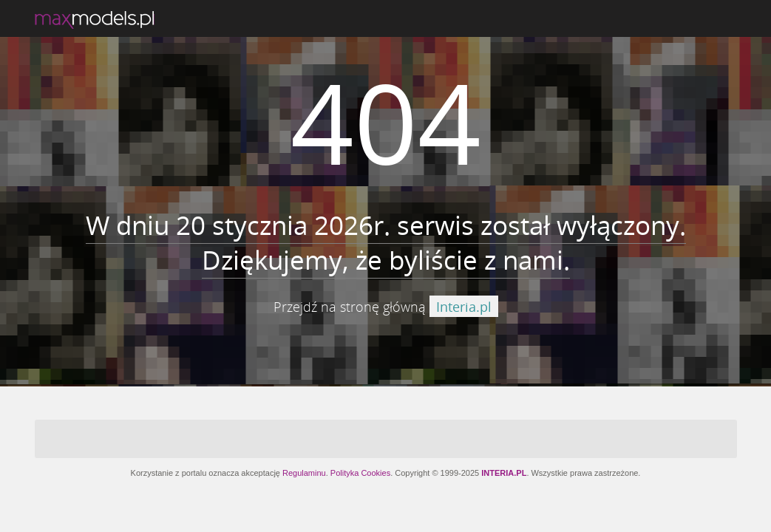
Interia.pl (464, 307)
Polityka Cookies (360, 473)
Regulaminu (304, 473)
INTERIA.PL (504, 473)
